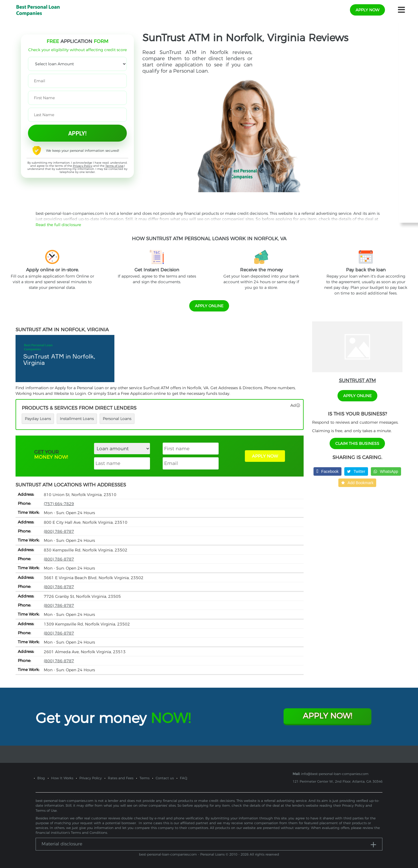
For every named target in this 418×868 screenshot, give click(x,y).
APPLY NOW (265, 456)
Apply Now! (327, 716)
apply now (367, 10)
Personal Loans (117, 419)
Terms (144, 778)
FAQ (184, 778)
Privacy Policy (83, 166)
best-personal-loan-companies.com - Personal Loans (182, 854)
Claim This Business (357, 443)
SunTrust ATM (357, 380)
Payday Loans (38, 419)
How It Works (62, 778)
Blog (41, 778)
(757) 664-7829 (59, 504)
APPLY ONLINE (209, 306)
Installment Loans (77, 419)
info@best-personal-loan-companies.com (335, 774)
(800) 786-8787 (59, 531)
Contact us (165, 778)
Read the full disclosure (58, 225)
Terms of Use (114, 166)
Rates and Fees (121, 778)
